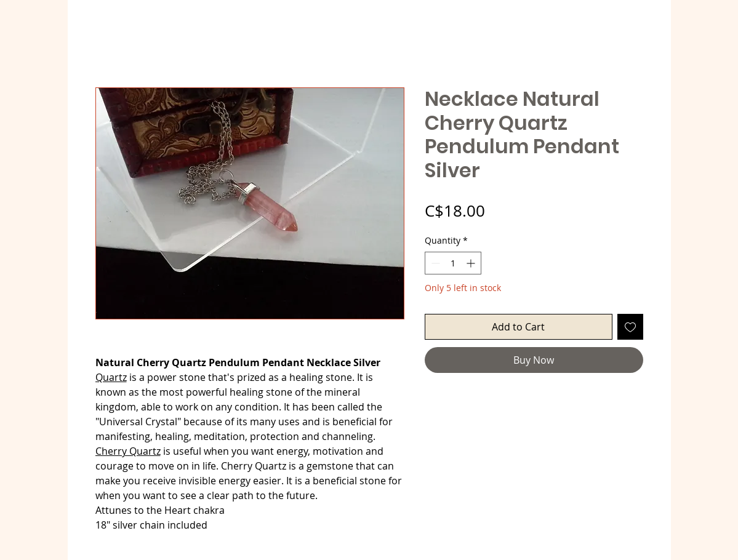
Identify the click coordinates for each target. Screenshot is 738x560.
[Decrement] (434, 263)
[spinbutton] (453, 263)
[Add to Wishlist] (630, 327)
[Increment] (472, 263)
